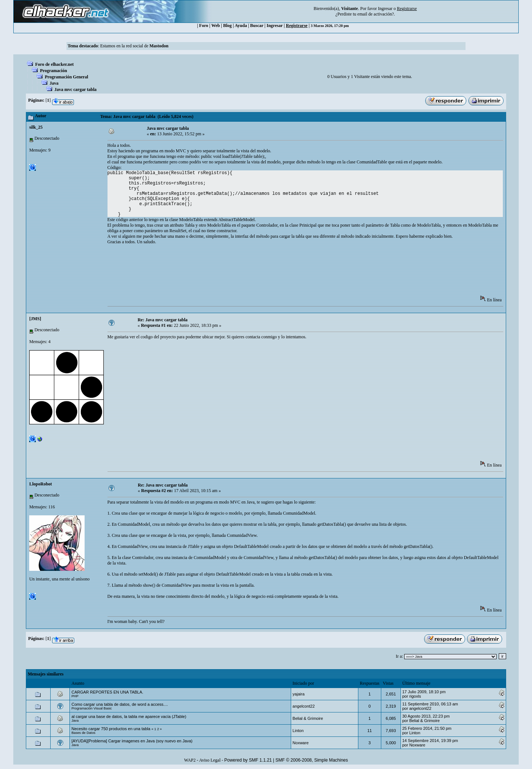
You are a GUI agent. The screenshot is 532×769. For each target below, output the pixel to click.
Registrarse (297, 26)
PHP (75, 696)
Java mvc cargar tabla (75, 89)
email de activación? (376, 14)
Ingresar (385, 9)
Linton (298, 731)
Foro (204, 26)
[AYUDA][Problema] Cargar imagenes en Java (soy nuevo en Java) (132, 741)
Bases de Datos (83, 733)
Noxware (301, 743)
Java (54, 83)
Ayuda (241, 26)
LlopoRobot (40, 484)
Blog (227, 26)
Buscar (257, 26)
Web (216, 26)
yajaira (299, 694)
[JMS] (35, 319)
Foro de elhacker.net (54, 64)
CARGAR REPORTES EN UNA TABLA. (107, 692)
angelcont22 (304, 706)
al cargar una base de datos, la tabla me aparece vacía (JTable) (129, 717)
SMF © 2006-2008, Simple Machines (312, 760)
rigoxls (415, 696)
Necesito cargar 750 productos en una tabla (111, 729)
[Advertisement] (242, 272)
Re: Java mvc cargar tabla (162, 320)
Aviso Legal (210, 760)
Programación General (66, 77)
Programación (53, 71)
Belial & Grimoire (308, 718)
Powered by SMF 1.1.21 (248, 760)
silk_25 (36, 127)
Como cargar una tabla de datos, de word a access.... (120, 704)
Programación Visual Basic (91, 708)
